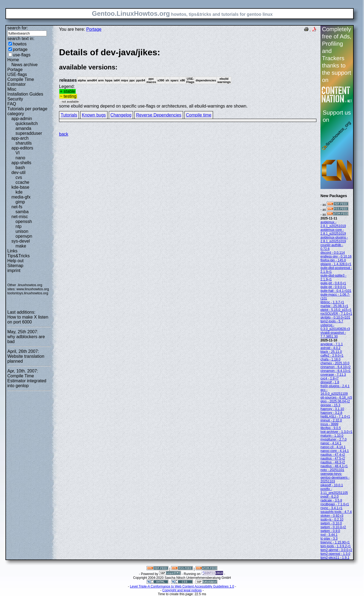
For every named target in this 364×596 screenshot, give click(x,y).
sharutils (24, 143)
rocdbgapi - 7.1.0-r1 (335, 504)
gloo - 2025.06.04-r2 (335, 401)
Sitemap (15, 266)
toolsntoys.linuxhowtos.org (28, 293)
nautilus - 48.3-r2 (333, 462)
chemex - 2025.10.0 (335, 363)
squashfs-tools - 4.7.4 (336, 512)
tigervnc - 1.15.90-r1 (335, 542)
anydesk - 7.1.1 (332, 344)
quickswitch (27, 123)
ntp (18, 226)
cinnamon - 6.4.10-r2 (336, 367)
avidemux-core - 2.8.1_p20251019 (333, 232)
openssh (24, 221)
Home (13, 60)
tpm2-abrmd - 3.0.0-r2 (336, 550)
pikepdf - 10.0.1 (332, 485)
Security (15, 99)
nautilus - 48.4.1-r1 (334, 466)
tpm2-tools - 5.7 (332, 321)
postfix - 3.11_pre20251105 (334, 491)
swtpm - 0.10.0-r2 (333, 527)
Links (12, 251)
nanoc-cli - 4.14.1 (333, 447)
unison (22, 231)
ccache (22, 182)
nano (20, 158)
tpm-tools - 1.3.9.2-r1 (336, 546)
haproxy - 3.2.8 (331, 413)
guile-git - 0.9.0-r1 (333, 287)
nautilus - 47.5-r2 (333, 459)
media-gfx (21, 197)
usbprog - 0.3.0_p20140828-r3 (335, 327)
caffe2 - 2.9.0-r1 (332, 356)
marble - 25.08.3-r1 (334, 306)
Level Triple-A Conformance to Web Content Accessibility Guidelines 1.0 (182, 586)
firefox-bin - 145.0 (333, 260)
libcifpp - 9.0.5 (331, 428)
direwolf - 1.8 (330, 382)
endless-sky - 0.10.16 (336, 256)
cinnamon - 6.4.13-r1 (336, 371)
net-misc (20, 217)
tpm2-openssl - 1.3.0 (335, 554)
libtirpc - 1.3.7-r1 (332, 302)
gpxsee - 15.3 (330, 405)
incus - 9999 (329, 424)
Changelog (121, 115)
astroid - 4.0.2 (330, 348)
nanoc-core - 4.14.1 (335, 451)
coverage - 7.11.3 (333, 375)
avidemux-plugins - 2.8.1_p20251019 (334, 239)
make (21, 246)
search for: (18, 28)
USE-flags (17, 74)
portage (20, 49)
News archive (24, 65)
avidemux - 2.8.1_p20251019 (333, 224)
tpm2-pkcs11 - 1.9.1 (335, 558)
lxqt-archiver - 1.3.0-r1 (336, 432)
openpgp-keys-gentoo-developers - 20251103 (335, 478)
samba (22, 212)
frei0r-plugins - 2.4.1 (335, 386)
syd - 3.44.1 (329, 535)
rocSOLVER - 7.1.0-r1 (336, 314)
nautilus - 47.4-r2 (333, 455)
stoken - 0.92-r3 (332, 516)
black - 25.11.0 (331, 352)
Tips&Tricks (18, 256)
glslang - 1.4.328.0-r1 (336, 264)
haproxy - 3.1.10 (332, 409)
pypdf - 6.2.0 (330, 497)
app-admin (22, 119)
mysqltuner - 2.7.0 (334, 439)
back (64, 134)
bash (20, 168)
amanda (23, 128)
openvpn (24, 236)
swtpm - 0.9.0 (330, 531)
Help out (16, 261)
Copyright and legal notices (182, 590)
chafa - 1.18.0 (330, 359)
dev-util (18, 172)
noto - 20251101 (332, 470)
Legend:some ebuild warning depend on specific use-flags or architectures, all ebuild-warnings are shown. (188, 78)
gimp (20, 202)
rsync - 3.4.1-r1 (331, 508)
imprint (14, 271)
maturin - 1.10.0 (332, 436)
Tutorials (69, 115)
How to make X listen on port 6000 (28, 320)
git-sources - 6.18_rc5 (336, 398)
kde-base (20, 187)
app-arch (20, 138)
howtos (20, 44)
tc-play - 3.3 (329, 539)
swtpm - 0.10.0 (331, 523)
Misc (12, 89)
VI (18, 153)
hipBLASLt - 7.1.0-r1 (335, 417)
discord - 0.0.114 (333, 253)
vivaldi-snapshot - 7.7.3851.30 (333, 335)
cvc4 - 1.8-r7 (330, 378)
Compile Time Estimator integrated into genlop (27, 381)
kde (19, 192)
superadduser (29, 133)
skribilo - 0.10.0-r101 (335, 317)
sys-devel (21, 241)
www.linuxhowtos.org (33, 289)
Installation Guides (25, 94)
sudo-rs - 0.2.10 (332, 519)
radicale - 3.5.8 (331, 500)
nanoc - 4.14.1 (331, 443)
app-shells (21, 163)
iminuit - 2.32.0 (331, 420)
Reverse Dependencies (159, 115)
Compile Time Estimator (21, 82)
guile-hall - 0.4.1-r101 (336, 291)
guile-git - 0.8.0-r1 (333, 283)
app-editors (22, 148)
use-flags (22, 55)
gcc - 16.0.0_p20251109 (334, 392)
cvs (19, 177)
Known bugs (94, 115)
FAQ (12, 104)
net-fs (17, 207)
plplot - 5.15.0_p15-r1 (336, 310)
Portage (15, 70)
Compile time (199, 115)
